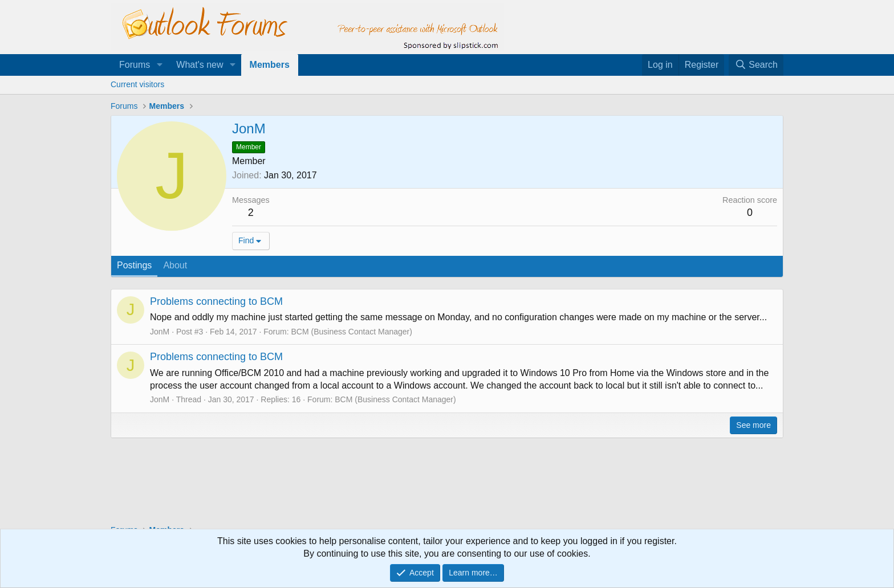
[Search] (756, 65)
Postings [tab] (134, 265)
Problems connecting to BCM (216, 301)
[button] (159, 65)
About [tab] (175, 265)
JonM (160, 332)
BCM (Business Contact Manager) (351, 332)
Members (270, 65)
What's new (200, 65)
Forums (135, 65)
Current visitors (137, 84)
